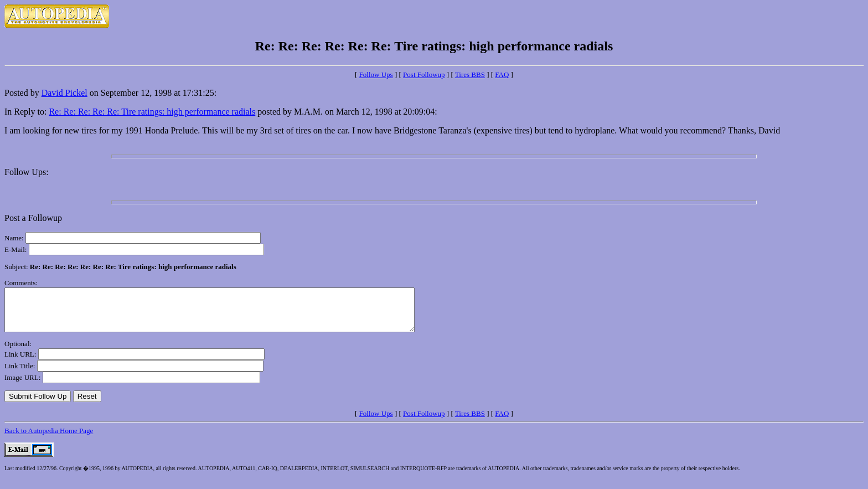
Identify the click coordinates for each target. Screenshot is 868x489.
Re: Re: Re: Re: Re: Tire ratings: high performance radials (152, 112)
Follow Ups (376, 74)
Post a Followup (33, 218)
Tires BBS (470, 74)
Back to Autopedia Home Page (49, 439)
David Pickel (64, 93)
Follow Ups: (27, 172)
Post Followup (424, 74)
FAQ (502, 74)
